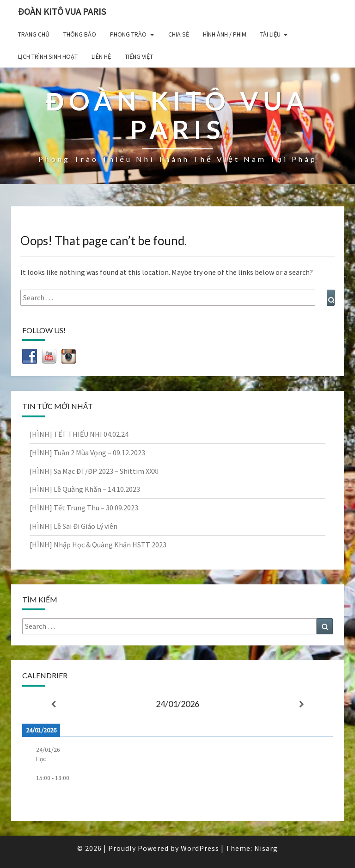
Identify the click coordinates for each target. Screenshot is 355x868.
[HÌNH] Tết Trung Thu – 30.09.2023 (84, 508)
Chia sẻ (179, 34)
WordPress (200, 848)
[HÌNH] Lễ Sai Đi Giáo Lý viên (73, 526)
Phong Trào (128, 34)
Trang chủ (34, 34)
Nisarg (266, 848)
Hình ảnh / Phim (225, 34)
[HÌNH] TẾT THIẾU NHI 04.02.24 (79, 434)
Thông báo (80, 34)
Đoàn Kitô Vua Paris (62, 11)
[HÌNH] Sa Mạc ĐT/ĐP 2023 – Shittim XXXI (94, 471)
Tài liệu (270, 34)
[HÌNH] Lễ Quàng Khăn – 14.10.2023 (85, 489)
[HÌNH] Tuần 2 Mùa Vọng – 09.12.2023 (87, 453)
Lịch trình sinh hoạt (48, 56)
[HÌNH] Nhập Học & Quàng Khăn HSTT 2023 (98, 545)
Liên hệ (101, 56)
